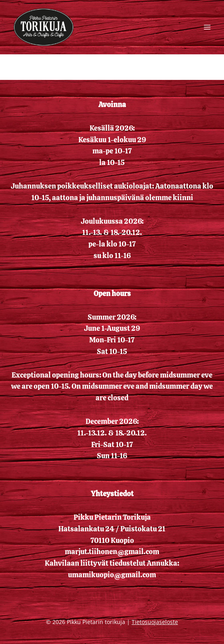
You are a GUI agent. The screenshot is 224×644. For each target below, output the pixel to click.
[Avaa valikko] (207, 27)
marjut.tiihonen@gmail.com (112, 552)
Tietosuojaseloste (155, 622)
